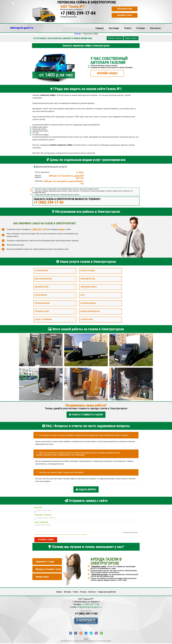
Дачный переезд (42, 287)
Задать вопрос (131, 38)
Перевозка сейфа (42, 311)
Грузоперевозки (41, 271)
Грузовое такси (87, 319)
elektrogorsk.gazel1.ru (22, 28)
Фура (82, 295)
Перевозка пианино (88, 303)
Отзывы (141, 28)
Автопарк (114, 28)
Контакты (155, 28)
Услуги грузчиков (88, 271)
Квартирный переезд (43, 279)
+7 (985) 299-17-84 (78, 13)
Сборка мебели (41, 295)
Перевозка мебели (42, 303)
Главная (100, 28)
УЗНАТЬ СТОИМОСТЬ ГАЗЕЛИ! (86, 415)
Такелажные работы (89, 287)
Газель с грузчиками (43, 319)
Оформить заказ (125, 15)
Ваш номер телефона (43, 514)
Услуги (128, 28)
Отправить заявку (46, 538)
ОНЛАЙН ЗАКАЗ (107, 73)
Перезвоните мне (125, 9)
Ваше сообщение (41, 521)
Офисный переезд (88, 279)
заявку (62, 229)
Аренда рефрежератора (90, 311)
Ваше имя (38, 507)
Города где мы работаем (107, 591)
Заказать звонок (115, 38)
